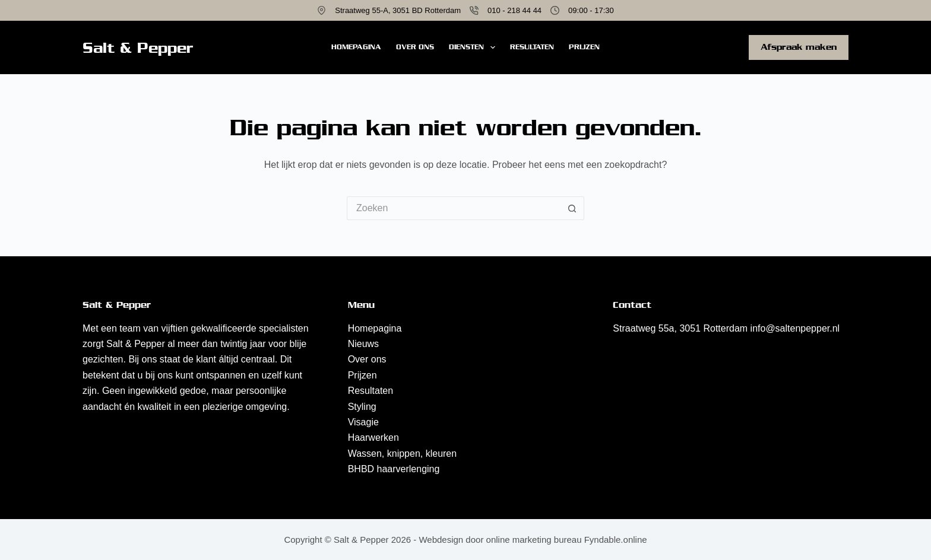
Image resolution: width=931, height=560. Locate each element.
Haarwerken (373, 437)
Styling (362, 407)
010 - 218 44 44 (514, 10)
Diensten (474, 47)
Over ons (415, 47)
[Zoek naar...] (454, 208)
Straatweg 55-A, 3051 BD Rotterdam (398, 10)
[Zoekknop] (572, 208)
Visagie (363, 422)
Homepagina (356, 47)
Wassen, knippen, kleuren (403, 454)
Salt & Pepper (138, 48)
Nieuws (363, 344)
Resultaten (532, 47)
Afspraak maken (799, 47)
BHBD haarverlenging (394, 469)
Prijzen (584, 47)
